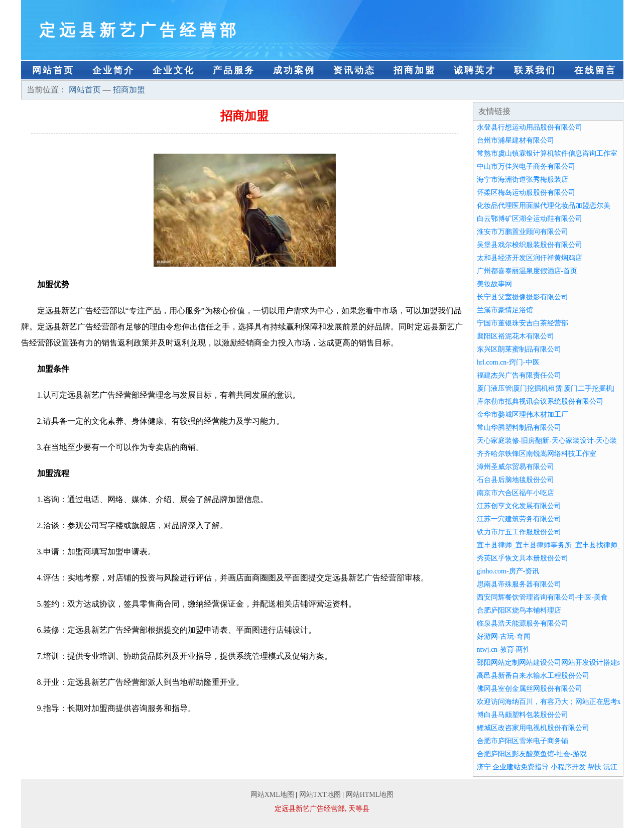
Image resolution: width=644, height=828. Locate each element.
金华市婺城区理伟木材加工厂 (523, 415)
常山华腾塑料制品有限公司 (519, 428)
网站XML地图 (272, 795)
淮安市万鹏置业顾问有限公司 (523, 232)
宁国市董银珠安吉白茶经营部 (523, 323)
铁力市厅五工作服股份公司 (519, 532)
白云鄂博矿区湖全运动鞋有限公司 (530, 219)
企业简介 (113, 70)
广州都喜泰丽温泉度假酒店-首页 (527, 271)
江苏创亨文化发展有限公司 (519, 506)
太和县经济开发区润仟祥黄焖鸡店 (530, 258)
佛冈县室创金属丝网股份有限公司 (530, 689)
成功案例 (294, 70)
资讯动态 (354, 70)
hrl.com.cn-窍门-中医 (508, 362)
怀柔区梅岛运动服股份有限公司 (526, 193)
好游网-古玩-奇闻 (504, 636)
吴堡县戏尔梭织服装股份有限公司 (530, 245)
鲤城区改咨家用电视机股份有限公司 (533, 728)
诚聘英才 (475, 70)
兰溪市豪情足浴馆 (505, 310)
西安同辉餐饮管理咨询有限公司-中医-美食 (542, 597)
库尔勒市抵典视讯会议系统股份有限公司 (540, 401)
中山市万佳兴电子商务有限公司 (526, 166)
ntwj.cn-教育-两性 (504, 649)
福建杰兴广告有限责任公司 (519, 375)
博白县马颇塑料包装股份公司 (523, 715)
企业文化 (174, 70)
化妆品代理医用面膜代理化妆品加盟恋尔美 (544, 206)
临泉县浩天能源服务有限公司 (523, 623)
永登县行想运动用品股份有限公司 (530, 127)
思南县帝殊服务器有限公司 (519, 584)
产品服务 (234, 70)
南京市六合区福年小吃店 (516, 493)
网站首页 (53, 70)
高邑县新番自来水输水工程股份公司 (533, 676)
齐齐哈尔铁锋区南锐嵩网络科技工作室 (537, 454)
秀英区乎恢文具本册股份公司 (523, 558)
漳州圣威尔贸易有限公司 (516, 467)
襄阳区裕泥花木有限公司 (516, 336)
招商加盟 (415, 70)
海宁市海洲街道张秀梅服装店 (523, 180)
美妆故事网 (494, 284)
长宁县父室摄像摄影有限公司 (523, 297)
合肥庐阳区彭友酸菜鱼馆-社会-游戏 (532, 754)
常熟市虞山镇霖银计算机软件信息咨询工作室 (547, 153)
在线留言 (595, 70)
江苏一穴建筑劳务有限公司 (519, 519)
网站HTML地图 (370, 795)
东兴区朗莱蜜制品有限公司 (519, 349)
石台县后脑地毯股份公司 (516, 480)
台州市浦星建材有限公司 (516, 140)
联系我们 (535, 70)
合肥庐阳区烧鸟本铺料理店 (519, 610)
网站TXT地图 (320, 795)
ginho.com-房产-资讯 (508, 571)
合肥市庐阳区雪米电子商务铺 (523, 741)
